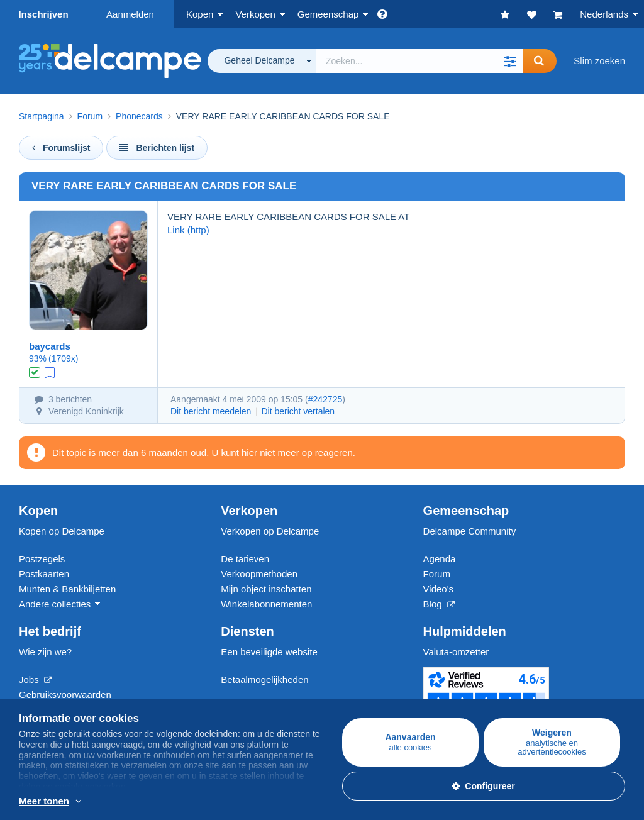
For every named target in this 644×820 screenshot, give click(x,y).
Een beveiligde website (269, 652)
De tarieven (245, 559)
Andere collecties (55, 604)
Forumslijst (61, 148)
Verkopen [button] (255, 14)
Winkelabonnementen (266, 604)
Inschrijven (43, 14)
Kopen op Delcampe (62, 531)
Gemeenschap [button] (328, 14)
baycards (50, 346)
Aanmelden (130, 14)
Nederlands (604, 14)
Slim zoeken (599, 61)
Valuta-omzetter (456, 652)
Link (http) (188, 230)
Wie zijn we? (45, 652)
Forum (90, 116)
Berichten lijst (157, 148)
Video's (438, 589)
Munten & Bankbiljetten (67, 589)
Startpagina (42, 116)
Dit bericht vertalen (298, 411)
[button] (510, 61)
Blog (439, 604)
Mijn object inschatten (266, 589)
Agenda (440, 559)
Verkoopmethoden (259, 574)
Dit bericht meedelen (211, 411)
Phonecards (139, 116)
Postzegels (42, 559)
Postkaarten (44, 574)
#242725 (325, 399)
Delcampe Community (470, 531)
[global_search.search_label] (419, 61)
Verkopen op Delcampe (270, 531)
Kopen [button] (200, 14)
